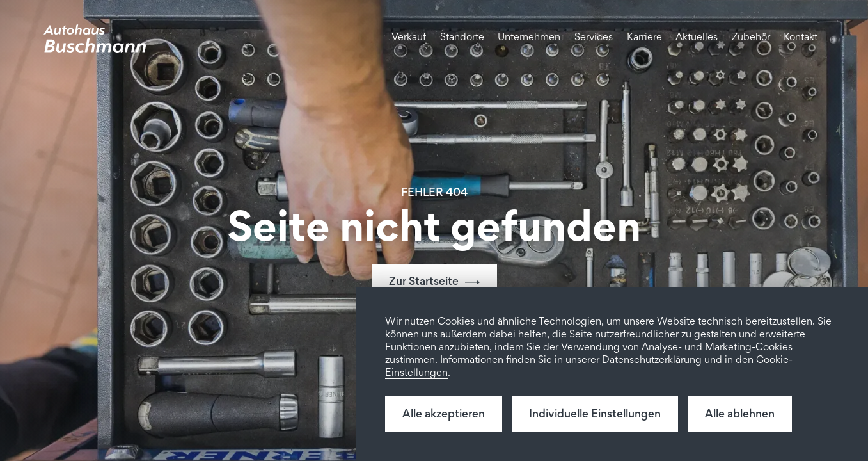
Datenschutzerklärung (652, 361)
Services (594, 38)
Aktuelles (697, 38)
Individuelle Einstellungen (595, 415)
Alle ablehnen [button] (740, 415)
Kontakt (801, 38)
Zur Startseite (424, 282)
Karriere (644, 38)
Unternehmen (529, 38)
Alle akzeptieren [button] (444, 415)
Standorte (462, 38)
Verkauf (409, 38)
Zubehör (751, 38)
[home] (95, 38)
